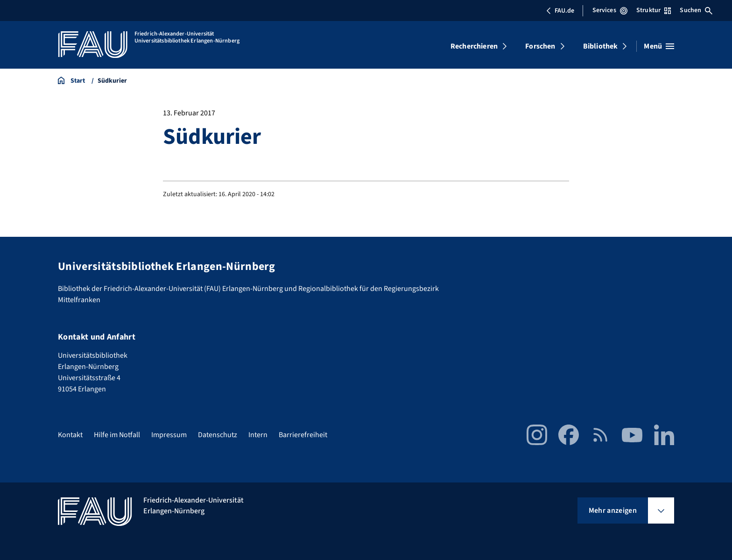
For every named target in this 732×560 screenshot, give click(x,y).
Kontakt (70, 435)
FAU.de (560, 11)
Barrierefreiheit (303, 435)
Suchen (696, 10)
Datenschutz (218, 435)
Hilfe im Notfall (117, 435)
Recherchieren (474, 46)
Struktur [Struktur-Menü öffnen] (654, 10)
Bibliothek (601, 46)
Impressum (169, 435)
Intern (258, 435)
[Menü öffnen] (659, 46)
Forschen (540, 46)
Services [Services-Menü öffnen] (610, 10)
